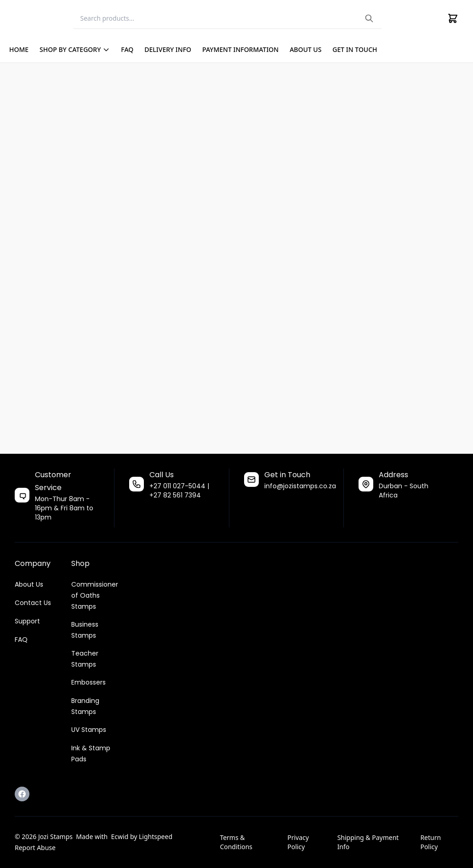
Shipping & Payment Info (368, 842)
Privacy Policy (298, 842)
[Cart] (453, 18)
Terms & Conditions (236, 842)
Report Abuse (35, 848)
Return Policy (430, 842)
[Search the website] (369, 18)
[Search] (228, 19)
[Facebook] (22, 794)
